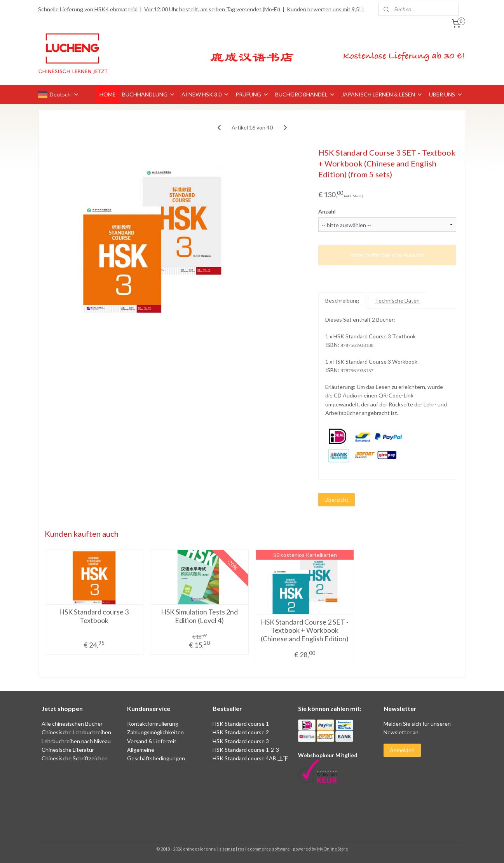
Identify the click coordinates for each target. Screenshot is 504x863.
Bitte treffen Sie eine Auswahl (387, 255)
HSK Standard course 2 (241, 732)
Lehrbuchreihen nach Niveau (76, 741)
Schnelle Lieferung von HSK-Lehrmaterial (88, 9)
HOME (108, 94)
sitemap (227, 849)
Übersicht (337, 500)
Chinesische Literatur (68, 750)
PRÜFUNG (252, 94)
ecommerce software (269, 849)
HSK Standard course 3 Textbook (94, 616)
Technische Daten (397, 300)
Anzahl (327, 211)
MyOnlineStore (333, 849)
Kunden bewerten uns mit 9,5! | (325, 9)
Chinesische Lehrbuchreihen (76, 732)
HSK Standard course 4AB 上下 (250, 758)
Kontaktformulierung (153, 724)
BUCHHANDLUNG (149, 94)
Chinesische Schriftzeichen (75, 758)
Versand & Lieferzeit (152, 741)
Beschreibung (342, 300)
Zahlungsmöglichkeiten (155, 732)
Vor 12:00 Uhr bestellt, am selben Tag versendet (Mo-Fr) (212, 9)
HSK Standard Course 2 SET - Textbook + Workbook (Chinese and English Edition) (305, 630)
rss (241, 849)
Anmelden (402, 750)
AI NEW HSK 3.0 (205, 94)
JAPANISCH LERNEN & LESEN (382, 94)
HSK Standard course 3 (241, 741)
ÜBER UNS (446, 94)
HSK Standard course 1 (241, 724)
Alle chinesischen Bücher (72, 724)
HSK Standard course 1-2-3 (246, 750)
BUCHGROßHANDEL (305, 94)
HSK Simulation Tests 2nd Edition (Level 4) (199, 616)
